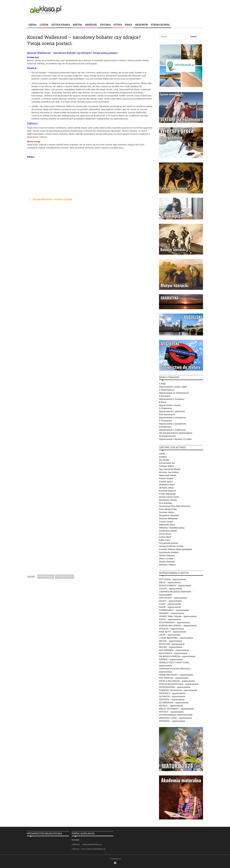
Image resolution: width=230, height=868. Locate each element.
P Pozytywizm (165, 421)
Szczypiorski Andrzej (168, 543)
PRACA (128, 25)
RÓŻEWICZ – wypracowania (172, 693)
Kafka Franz (165, 540)
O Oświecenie (165, 408)
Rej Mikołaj (164, 460)
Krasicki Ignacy (166, 482)
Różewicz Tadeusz (168, 565)
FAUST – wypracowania (170, 604)
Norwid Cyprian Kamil (169, 497)
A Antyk (162, 384)
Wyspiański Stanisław (169, 515)
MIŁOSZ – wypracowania (170, 641)
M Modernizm (165, 427)
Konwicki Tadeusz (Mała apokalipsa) (176, 549)
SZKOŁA (33, 25)
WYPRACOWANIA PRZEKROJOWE (176, 715)
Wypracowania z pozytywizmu (173, 424)
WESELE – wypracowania (171, 706)
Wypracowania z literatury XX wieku (175, 439)
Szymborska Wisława (169, 552)
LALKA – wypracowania (170, 635)
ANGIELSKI (91, 25)
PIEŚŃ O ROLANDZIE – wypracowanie (177, 681)
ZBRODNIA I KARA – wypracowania (176, 718)
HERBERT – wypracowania (172, 613)
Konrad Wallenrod (46, 577)
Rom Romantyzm (167, 414)
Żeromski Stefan (166, 512)
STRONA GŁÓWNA (160, 25)
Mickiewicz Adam (167, 485)
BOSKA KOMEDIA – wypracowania (175, 586)
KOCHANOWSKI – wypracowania (174, 622)
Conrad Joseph (166, 522)
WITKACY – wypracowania (171, 712)
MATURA (77, 25)
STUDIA (118, 25)
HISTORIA (105, 25)
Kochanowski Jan (167, 463)
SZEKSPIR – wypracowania (172, 699)
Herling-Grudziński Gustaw (171, 546)
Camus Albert (165, 537)
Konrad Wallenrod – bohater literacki (53, 199)
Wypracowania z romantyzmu (172, 418)
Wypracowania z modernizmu (172, 430)
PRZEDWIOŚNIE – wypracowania (175, 687)
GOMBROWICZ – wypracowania (174, 610)
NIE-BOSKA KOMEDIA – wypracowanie (177, 656)
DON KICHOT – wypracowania (173, 598)
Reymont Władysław (168, 518)
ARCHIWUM (141, 25)
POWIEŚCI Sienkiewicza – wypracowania (178, 690)
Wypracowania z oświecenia (172, 411)
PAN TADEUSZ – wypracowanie (174, 678)
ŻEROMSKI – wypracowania (172, 721)
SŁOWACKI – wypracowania (172, 696)
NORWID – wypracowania (171, 659)
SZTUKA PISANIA (61, 25)
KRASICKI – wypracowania (171, 629)
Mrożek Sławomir (167, 562)
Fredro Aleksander (167, 494)
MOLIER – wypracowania (171, 647)
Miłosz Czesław (166, 559)
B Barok (163, 402)
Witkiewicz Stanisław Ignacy (172, 528)
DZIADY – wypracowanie (170, 601)
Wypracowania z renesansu (172, 399)
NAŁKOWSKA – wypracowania (173, 653)
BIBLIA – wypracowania (170, 582)
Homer (162, 454)
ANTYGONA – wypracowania (172, 579)
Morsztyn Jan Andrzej (169, 472)
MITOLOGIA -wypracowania (172, 644)
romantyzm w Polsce (65, 577)
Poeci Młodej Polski (168, 509)
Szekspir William (167, 466)
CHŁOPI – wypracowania (170, 589)
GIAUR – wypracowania (170, 607)
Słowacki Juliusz (166, 488)
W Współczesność (167, 436)
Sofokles (163, 457)
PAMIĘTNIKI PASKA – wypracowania (176, 675)
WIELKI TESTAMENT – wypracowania (177, 709)
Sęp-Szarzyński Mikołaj (170, 469)
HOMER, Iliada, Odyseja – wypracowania (178, 616)
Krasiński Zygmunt (167, 491)
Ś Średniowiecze (167, 390)
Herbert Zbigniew (167, 555)
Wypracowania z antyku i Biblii (173, 387)
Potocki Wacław (166, 478)
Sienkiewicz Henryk (168, 500)
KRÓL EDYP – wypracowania (172, 632)
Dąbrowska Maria (167, 525)
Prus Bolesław (166, 503)
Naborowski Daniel (168, 475)
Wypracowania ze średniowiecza (174, 393)
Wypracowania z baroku (170, 405)
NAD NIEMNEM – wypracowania (174, 650)
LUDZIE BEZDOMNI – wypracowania (176, 638)
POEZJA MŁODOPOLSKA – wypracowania (179, 684)
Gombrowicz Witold (168, 531)
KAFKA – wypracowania (170, 619)
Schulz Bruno (165, 534)
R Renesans (165, 396)
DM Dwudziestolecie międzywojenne (176, 433)
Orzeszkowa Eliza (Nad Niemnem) (175, 506)
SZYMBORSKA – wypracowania (174, 703)
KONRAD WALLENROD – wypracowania (178, 626)
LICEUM (44, 25)
